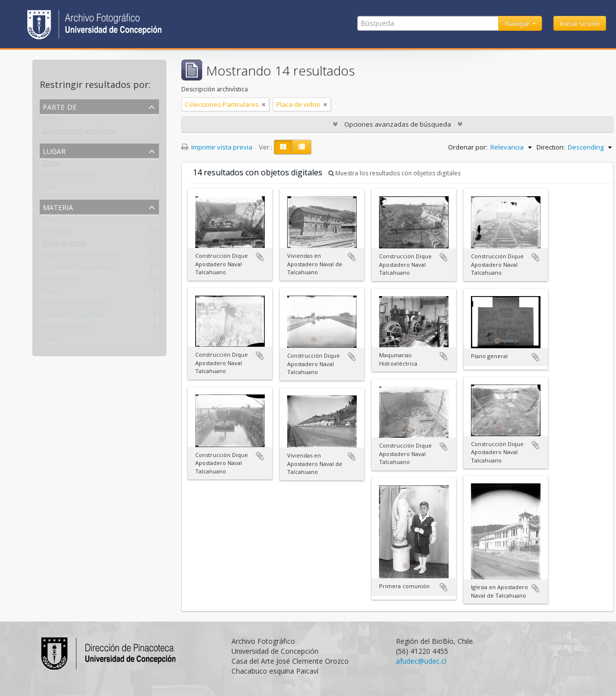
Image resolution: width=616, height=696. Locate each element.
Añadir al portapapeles (260, 257)
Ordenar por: (468, 147)
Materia (58, 206)
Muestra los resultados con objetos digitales (394, 173)
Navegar (518, 23)
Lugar (54, 150)
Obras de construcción (75, 305)
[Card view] (283, 147)
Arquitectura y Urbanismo (80, 257)
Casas (50, 340)
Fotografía (57, 233)
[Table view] (302, 147)
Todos (51, 121)
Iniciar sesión (580, 23)
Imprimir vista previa (217, 147)
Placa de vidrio (64, 245)
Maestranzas (61, 281)
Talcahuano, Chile (68, 177)
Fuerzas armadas (67, 328)
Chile (49, 189)
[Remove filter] (264, 104)
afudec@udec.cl (421, 661)
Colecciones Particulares (79, 133)
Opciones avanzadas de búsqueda (398, 124)
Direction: (551, 147)
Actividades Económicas (77, 269)
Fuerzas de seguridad (73, 316)
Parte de (60, 106)
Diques (52, 293)
